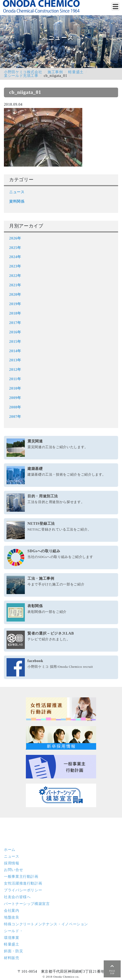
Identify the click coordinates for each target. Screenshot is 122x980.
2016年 (15, 332)
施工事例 (55, 72)
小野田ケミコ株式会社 (23, 72)
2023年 (15, 266)
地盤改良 (12, 917)
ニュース (17, 192)
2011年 (15, 379)
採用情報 (12, 863)
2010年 (15, 388)
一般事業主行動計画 (21, 876)
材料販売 (12, 958)
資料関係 (17, 201)
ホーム (10, 850)
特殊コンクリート (46, 924)
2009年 (15, 398)
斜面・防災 (13, 951)
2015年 (15, 341)
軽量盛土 (76, 72)
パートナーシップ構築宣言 (27, 904)
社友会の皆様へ (17, 897)
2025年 (15, 248)
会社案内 (12, 910)
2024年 (15, 257)
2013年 (15, 360)
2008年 (15, 407)
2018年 (15, 313)
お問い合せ (13, 870)
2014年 (15, 351)
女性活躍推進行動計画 (23, 883)
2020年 (15, 294)
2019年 (15, 304)
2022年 (15, 276)
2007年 (15, 417)
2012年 (15, 369)
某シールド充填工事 (21, 76)
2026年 (15, 238)
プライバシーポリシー (23, 890)
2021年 (15, 285)
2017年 (15, 323)
